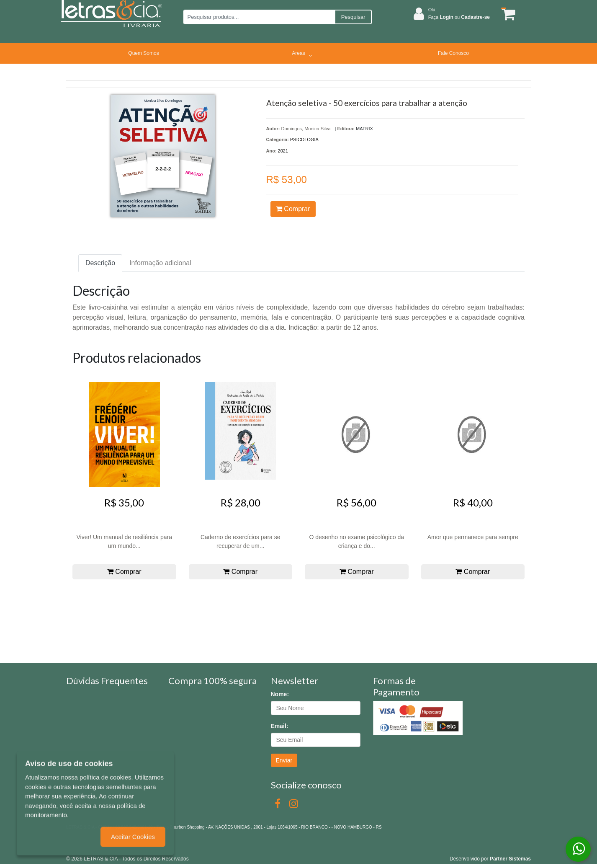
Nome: (280, 694)
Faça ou (459, 17)
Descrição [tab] (100, 263)
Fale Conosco (453, 53)
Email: (280, 726)
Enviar (284, 760)
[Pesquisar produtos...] (259, 17)
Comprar (293, 209)
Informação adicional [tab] (160, 263)
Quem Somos (143, 53)
